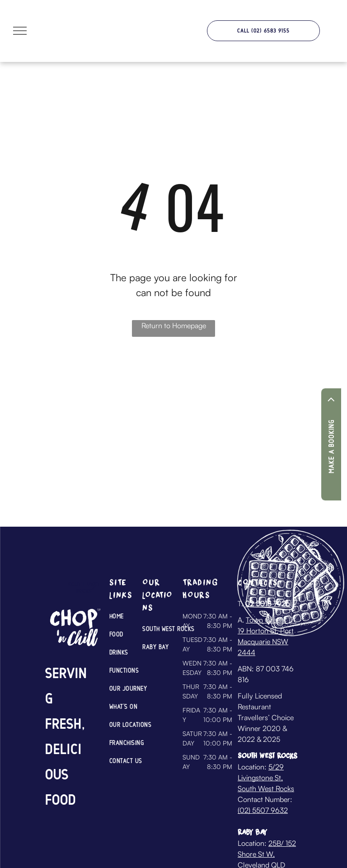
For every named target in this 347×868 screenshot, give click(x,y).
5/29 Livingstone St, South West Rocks (266, 778)
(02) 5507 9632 (263, 810)
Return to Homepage (174, 325)
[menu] (20, 31)
